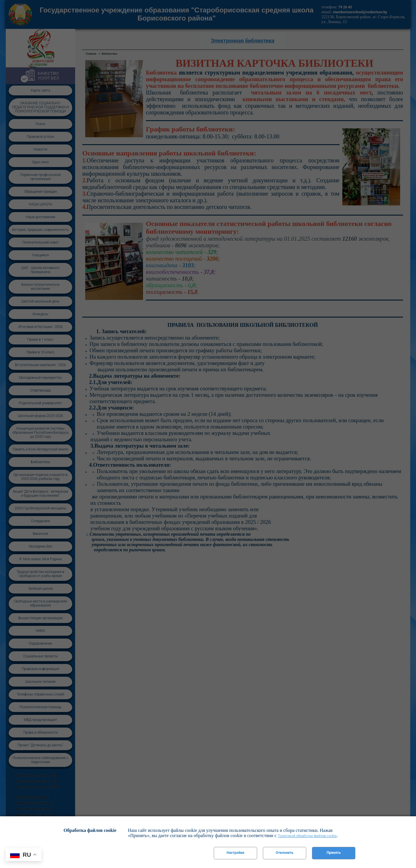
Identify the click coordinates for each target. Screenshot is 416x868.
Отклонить (284, 853)
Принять (334, 853)
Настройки (235, 853)
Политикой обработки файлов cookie (307, 836)
